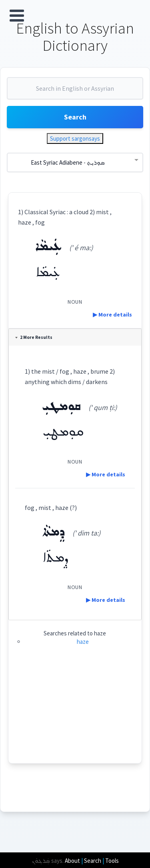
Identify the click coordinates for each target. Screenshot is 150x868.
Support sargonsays (75, 138)
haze (83, 642)
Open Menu (17, 16)
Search (75, 117)
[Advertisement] (75, 713)
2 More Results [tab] (34, 337)
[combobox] (75, 92)
